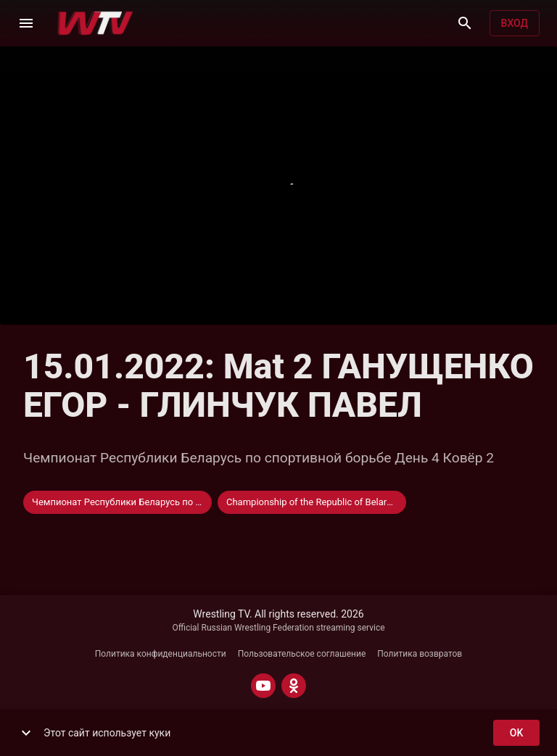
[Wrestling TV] (95, 23)
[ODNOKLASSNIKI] (294, 686)
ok (516, 733)
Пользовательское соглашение (302, 654)
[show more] (26, 733)
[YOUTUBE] (263, 686)
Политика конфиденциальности (161, 654)
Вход (515, 24)
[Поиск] (465, 23)
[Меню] (26, 23)
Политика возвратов (420, 654)
